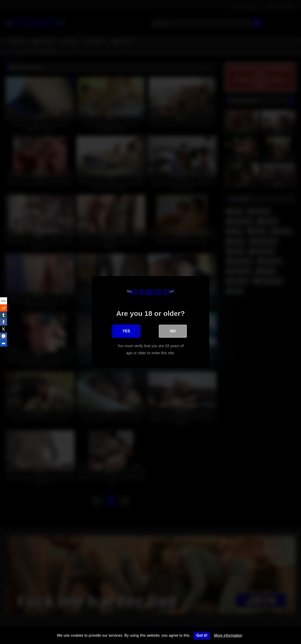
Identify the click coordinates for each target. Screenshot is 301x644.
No (173, 331)
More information (228, 635)
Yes (126, 331)
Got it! (202, 635)
